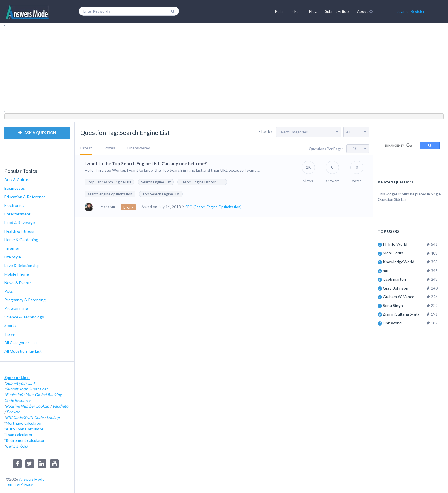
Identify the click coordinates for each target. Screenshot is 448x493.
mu (386, 271)
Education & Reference (25, 197)
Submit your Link (21, 383)
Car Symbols (17, 446)
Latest (86, 148)
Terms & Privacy (19, 484)
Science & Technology (24, 317)
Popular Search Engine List (109, 182)
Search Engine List (156, 182)
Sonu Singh (393, 305)
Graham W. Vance (399, 297)
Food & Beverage (20, 222)
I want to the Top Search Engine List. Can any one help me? (146, 163)
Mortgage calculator (24, 423)
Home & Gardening (21, 240)
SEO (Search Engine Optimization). (214, 207)
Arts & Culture (17, 180)
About (362, 11)
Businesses (15, 188)
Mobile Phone (17, 274)
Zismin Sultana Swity (401, 314)
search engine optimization (110, 194)
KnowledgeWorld (399, 262)
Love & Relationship (22, 265)
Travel (10, 334)
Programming (16, 308)
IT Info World (395, 244)
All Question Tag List (23, 351)
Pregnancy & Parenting (25, 300)
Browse (13, 412)
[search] (398, 146)
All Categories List (21, 343)
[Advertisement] (176, 68)
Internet (12, 248)
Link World (392, 323)
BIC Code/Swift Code (25, 417)
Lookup (43, 406)
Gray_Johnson (396, 288)
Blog (313, 11)
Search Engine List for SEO (202, 182)
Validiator (61, 406)
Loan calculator (19, 435)
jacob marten (394, 279)
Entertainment (17, 214)
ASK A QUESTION (37, 133)
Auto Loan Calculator (25, 429)
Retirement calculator (25, 440)
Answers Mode (32, 479)
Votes (110, 148)
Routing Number (20, 406)
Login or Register (411, 11)
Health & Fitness (19, 231)
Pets (9, 291)
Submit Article (337, 11)
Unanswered (139, 148)
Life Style (13, 257)
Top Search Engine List (161, 194)
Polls (279, 11)
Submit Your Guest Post (27, 389)
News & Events (18, 283)
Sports (10, 325)
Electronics (14, 205)
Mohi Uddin (393, 253)
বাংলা (296, 11)
